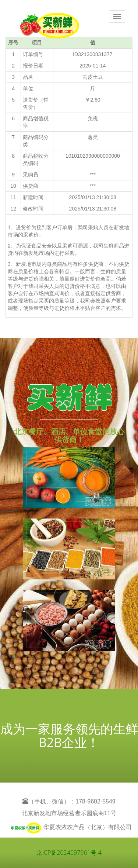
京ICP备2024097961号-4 (69, 853)
